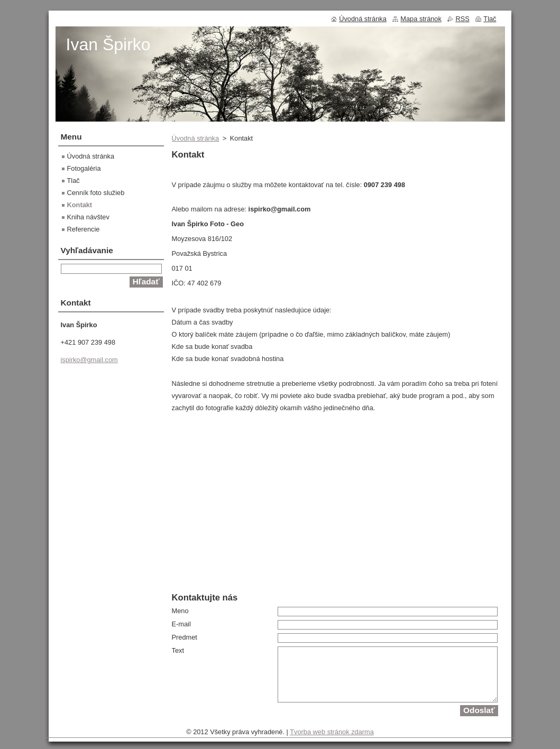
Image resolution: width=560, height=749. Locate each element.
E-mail (181, 624)
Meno (180, 611)
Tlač (74, 181)
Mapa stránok (421, 19)
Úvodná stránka (196, 138)
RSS (462, 19)
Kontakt (80, 205)
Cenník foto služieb (96, 193)
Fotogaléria (84, 168)
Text (178, 650)
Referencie (84, 229)
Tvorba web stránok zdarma (332, 732)
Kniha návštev (88, 217)
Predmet (185, 637)
